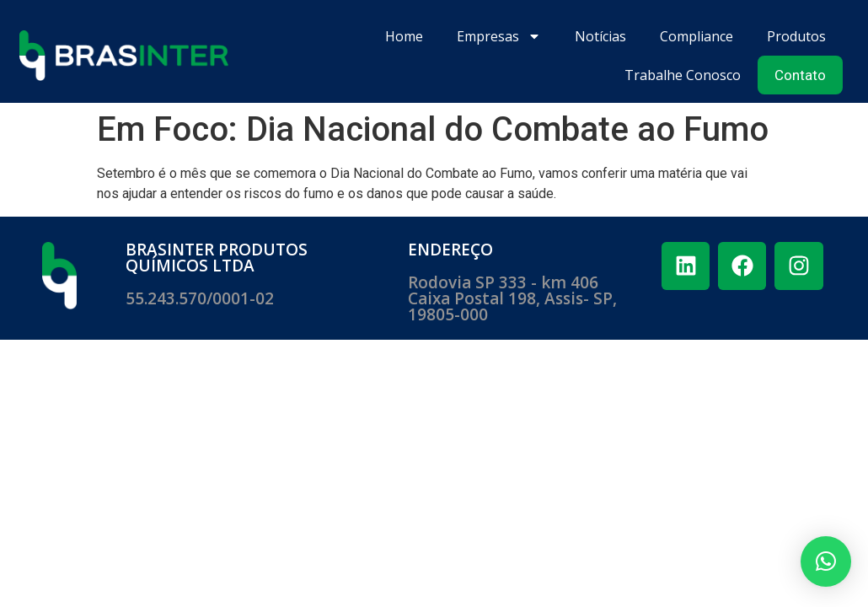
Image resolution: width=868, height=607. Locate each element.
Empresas (499, 36)
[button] (826, 561)
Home (404, 36)
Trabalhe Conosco (683, 75)
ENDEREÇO (450, 250)
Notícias (600, 36)
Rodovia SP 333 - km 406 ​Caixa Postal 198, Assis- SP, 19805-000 (512, 298)
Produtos (796, 36)
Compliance (697, 36)
